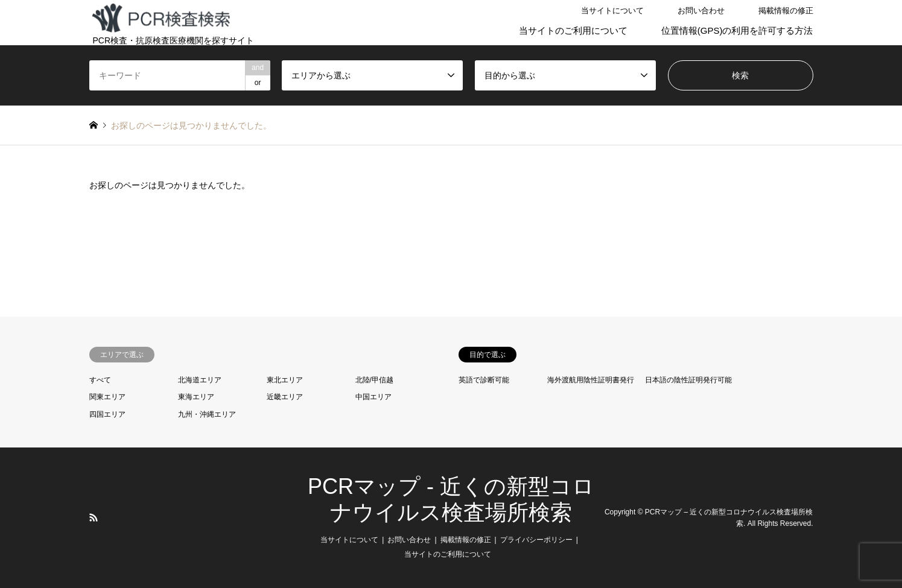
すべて (100, 380)
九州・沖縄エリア (207, 414)
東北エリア (285, 380)
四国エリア (107, 414)
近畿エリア (285, 397)
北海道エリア (200, 380)
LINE (109, 517)
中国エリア (373, 397)
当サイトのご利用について (573, 30)
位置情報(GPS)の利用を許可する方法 (737, 30)
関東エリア (107, 397)
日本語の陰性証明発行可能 (688, 380)
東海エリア (196, 397)
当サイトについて (612, 11)
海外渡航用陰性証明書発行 (591, 380)
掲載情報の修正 (786, 11)
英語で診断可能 (484, 380)
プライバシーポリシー (536, 540)
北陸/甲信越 (374, 380)
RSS (94, 517)
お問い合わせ (701, 11)
